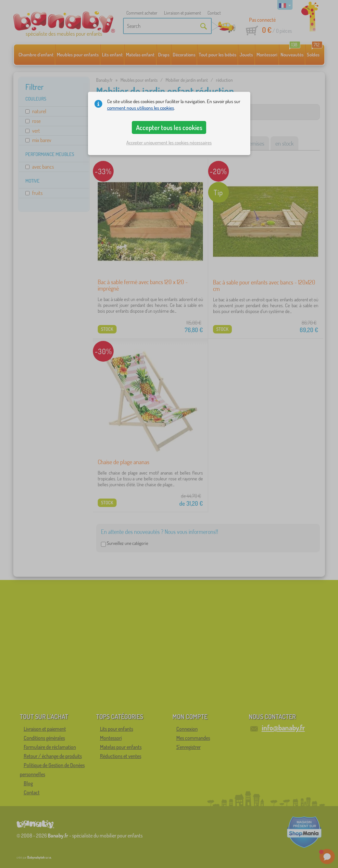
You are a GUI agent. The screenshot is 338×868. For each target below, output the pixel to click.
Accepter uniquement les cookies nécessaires (169, 143)
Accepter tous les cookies (169, 127)
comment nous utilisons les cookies (141, 108)
